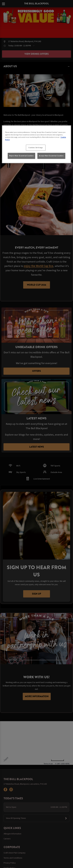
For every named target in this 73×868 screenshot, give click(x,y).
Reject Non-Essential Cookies (21, 156)
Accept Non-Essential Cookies (51, 156)
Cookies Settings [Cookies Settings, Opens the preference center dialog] (36, 148)
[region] (37, 144)
